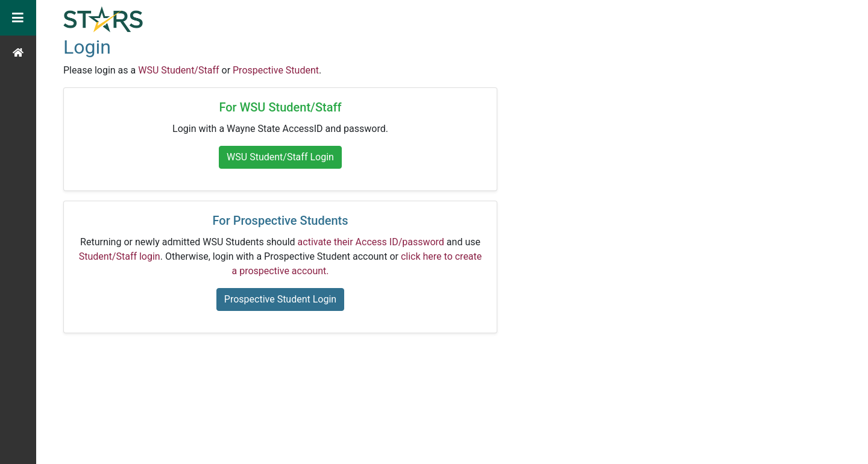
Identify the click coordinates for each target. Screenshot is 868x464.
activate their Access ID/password (371, 242)
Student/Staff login (120, 256)
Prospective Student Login (280, 299)
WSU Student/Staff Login (280, 157)
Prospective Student (276, 70)
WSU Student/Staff (178, 70)
